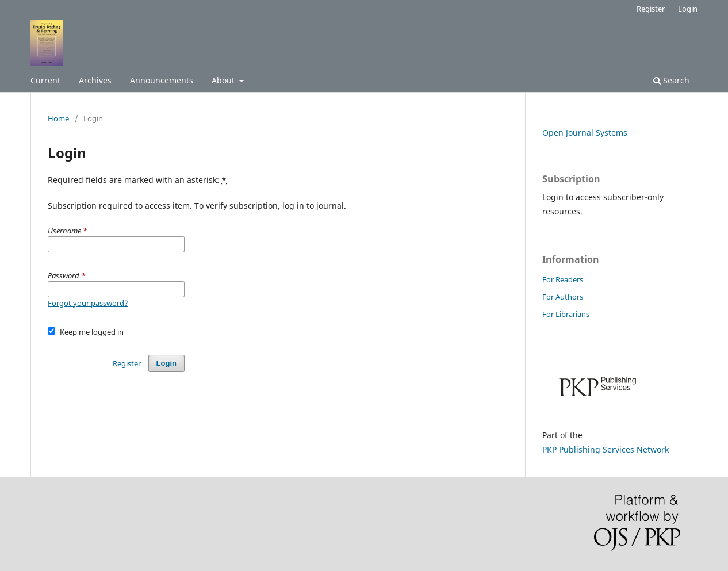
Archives (95, 80)
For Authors (563, 297)
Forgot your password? (88, 303)
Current (45, 80)
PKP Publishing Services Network (606, 449)
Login (688, 9)
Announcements (162, 80)
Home (58, 118)
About (224, 80)
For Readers (563, 279)
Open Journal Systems (585, 133)
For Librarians (566, 314)
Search (671, 80)
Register (651, 9)
